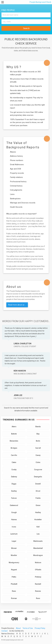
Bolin (38, 441)
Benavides (14, 441)
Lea (38, 534)
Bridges (14, 448)
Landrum (14, 534)
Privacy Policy (40, 628)
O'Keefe (38, 570)
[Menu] (3, 2)
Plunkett (14, 584)
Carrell (38, 448)
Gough (14, 512)
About (18, 628)
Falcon (14, 498)
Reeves (38, 591)
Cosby (14, 470)
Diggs (14, 484)
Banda (38, 427)
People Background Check (40, 2)
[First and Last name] (26, 15)
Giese (38, 505)
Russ (38, 598)
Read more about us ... (17, 305)
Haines (14, 520)
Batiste (14, 434)
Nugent (14, 570)
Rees (14, 591)
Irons (14, 527)
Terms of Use (28, 628)
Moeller (14, 555)
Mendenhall (38, 548)
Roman (14, 598)
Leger (14, 541)
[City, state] (26, 22)
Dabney (14, 477)
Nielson (38, 563)
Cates (14, 462)
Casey (38, 455)
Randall (38, 584)
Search (26, 28)
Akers (14, 427)
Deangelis (38, 477)
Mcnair (14, 548)
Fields (38, 498)
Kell (38, 527)
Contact (5, 631)
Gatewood (14, 505)
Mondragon (38, 555)
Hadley (38, 512)
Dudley (14, 491)
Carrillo (14, 455)
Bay (38, 434)
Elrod (38, 491)
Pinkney (38, 577)
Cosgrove (38, 470)
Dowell (38, 484)
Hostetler (38, 520)
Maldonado (38, 541)
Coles (38, 462)
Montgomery (14, 563)
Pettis (14, 577)
